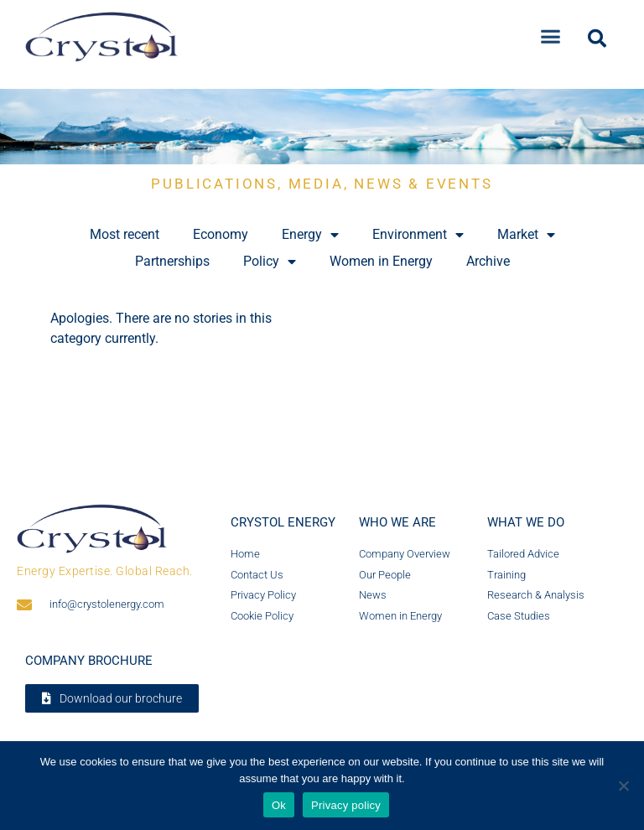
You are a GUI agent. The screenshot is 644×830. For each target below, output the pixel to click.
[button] (551, 33)
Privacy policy (346, 805)
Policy (270, 262)
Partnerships (172, 261)
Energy (310, 235)
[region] (322, 127)
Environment (418, 235)
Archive (488, 261)
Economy (221, 234)
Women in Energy (381, 261)
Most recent (125, 234)
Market (526, 235)
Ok (279, 805)
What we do (526, 522)
